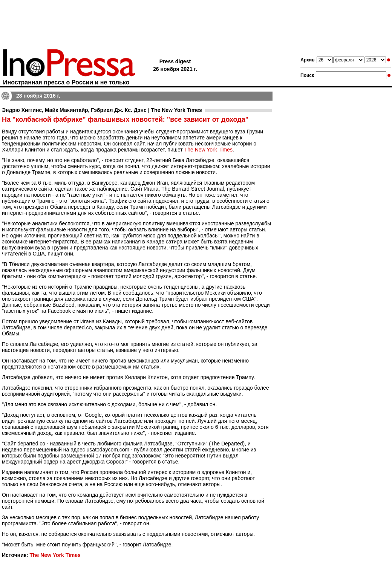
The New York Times (208, 150)
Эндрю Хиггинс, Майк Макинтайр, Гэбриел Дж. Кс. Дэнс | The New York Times (102, 110)
